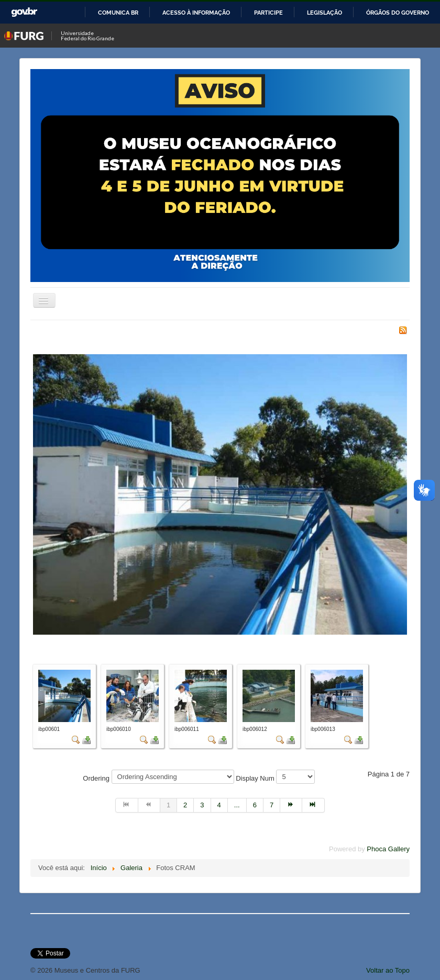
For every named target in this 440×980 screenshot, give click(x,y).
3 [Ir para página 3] (202, 805)
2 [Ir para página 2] (185, 805)
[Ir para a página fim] (313, 805)
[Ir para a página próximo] (291, 805)
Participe (268, 13)
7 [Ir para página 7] (272, 805)
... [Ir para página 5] (237, 805)
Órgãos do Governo (398, 13)
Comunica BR (118, 13)
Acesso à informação (196, 13)
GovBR (24, 12)
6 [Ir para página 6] (255, 805)
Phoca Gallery (388, 849)
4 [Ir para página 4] (219, 805)
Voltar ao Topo (388, 970)
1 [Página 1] (168, 805)
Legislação (324, 13)
